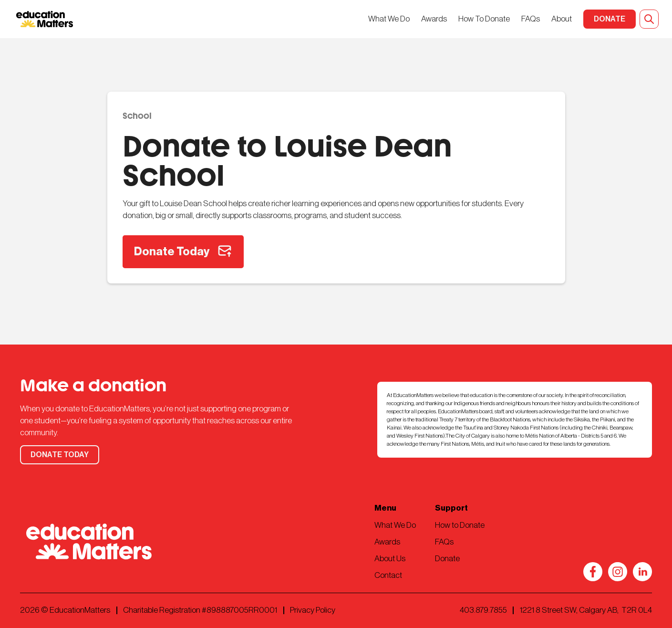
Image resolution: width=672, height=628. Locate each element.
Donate (447, 559)
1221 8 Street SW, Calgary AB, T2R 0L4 (586, 610)
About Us (390, 559)
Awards (434, 19)
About (562, 19)
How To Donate (484, 19)
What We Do (389, 19)
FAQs (531, 19)
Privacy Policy (313, 610)
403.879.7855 (483, 610)
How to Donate (460, 525)
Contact (388, 575)
